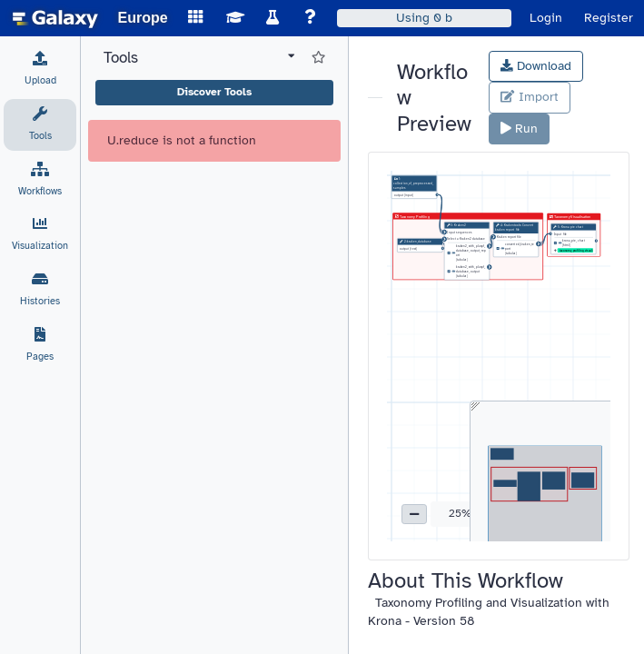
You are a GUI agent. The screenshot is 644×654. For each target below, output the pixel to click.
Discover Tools (214, 92)
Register (609, 18)
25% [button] (460, 513)
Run (519, 129)
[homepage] (55, 18)
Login (546, 18)
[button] (414, 514)
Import (529, 97)
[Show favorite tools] (318, 58)
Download (536, 66)
